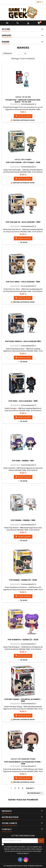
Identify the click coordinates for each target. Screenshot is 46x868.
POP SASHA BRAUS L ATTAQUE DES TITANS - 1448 (23, 763)
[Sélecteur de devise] (40, 2)
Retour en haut (35, 793)
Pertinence (15, 54)
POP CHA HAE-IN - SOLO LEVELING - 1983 (23, 222)
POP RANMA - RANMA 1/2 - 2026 (23, 580)
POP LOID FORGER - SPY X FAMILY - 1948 (23, 162)
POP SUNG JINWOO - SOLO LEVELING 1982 (23, 341)
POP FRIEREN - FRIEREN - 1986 (23, 520)
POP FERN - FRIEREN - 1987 (23, 461)
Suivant (31, 788)
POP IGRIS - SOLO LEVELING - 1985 (23, 401)
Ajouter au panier (23, 116)
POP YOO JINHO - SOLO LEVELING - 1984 (23, 282)
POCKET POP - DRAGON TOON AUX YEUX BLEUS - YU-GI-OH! (23, 101)
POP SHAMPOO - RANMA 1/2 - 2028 (23, 640)
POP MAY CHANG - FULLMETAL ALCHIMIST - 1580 (23, 700)
